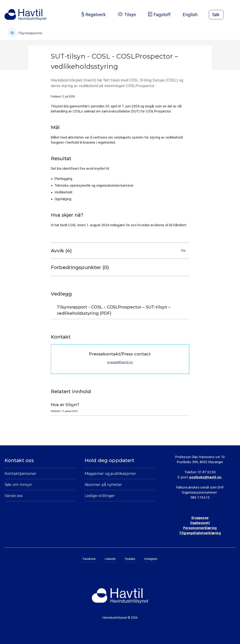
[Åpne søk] (216, 15)
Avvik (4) (119, 251)
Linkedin (110, 559)
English (193, 15)
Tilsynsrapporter (25, 33)
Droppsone (200, 518)
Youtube (130, 559)
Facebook (89, 559)
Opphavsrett (200, 523)
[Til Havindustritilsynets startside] (25, 15)
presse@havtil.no (120, 362)
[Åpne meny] (233, 15)
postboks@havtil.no (206, 477)
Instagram (151, 559)
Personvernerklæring (200, 528)
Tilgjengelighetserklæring (200, 533)
